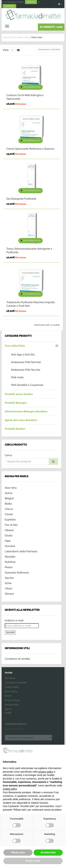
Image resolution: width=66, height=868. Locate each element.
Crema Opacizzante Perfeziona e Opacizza (30, 149)
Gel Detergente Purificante (21, 199)
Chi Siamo (10, 680)
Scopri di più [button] (33, 861)
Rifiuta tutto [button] (18, 852)
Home (6, 37)
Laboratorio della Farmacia (21, 551)
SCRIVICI (31, 2)
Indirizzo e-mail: (14, 620)
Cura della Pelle (21, 37)
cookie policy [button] (10, 789)
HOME (8, 715)
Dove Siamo (11, 694)
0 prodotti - (51, 27)
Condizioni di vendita (17, 659)
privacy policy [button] (46, 772)
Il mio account (12, 702)
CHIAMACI (9, 6)
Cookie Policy (12, 689)
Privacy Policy (12, 707)
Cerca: (9, 455)
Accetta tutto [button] (48, 852)
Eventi (8, 698)
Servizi (8, 711)
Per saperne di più (32, 87)
